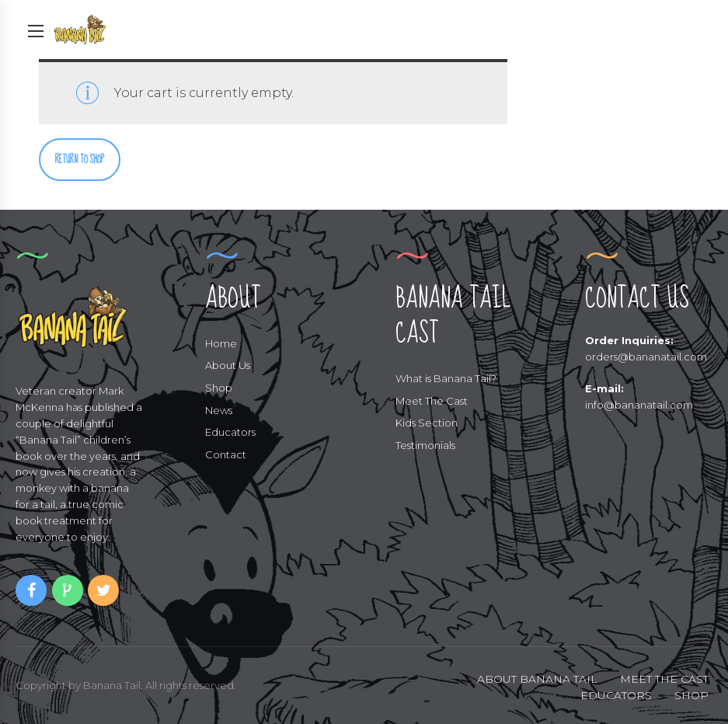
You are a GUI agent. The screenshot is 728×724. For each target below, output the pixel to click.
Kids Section (427, 423)
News (219, 410)
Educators (230, 432)
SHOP (691, 695)
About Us (228, 365)
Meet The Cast (432, 401)
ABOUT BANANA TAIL (537, 679)
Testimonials (425, 445)
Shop (219, 388)
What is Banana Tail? (446, 378)
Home (221, 343)
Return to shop (80, 160)
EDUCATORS (616, 695)
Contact (226, 454)
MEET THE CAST (664, 679)
